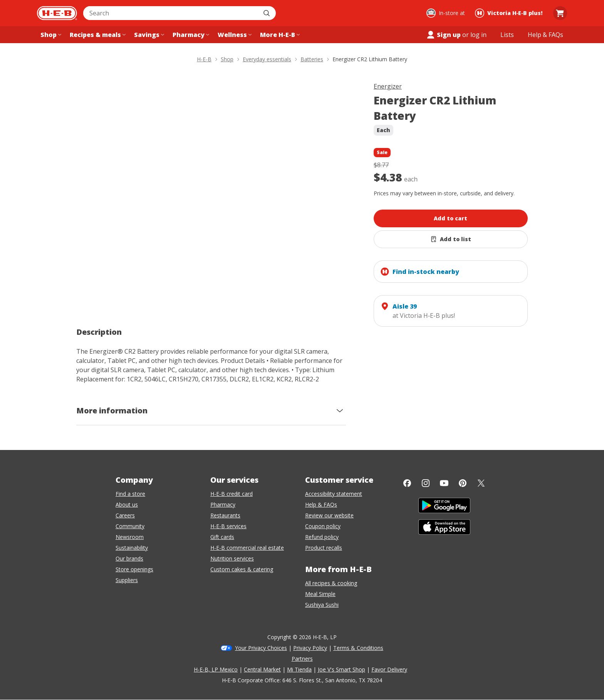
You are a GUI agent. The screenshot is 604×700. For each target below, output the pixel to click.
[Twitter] (481, 483)
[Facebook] (407, 483)
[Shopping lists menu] (507, 35)
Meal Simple (320, 594)
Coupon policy (323, 526)
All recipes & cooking (331, 583)
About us (127, 504)
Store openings (134, 569)
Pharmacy (223, 504)
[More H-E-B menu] (279, 35)
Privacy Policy (310, 648)
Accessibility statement (334, 494)
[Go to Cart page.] (560, 13)
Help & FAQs (321, 504)
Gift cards (222, 537)
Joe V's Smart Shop (341, 669)
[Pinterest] (463, 483)
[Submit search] (267, 13)
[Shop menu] (50, 35)
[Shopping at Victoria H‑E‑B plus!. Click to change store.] (510, 13)
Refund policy (322, 537)
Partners (302, 659)
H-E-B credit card (232, 494)
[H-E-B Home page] (57, 13)
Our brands (129, 558)
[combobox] (171, 13)
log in (478, 35)
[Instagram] (426, 483)
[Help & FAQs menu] (545, 35)
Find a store (130, 494)
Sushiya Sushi (322, 605)
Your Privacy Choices (261, 648)
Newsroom (130, 537)
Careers (125, 515)
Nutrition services (232, 558)
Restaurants (225, 515)
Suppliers (127, 580)
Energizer (388, 86)
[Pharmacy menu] (190, 35)
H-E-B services (228, 526)
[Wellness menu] (234, 35)
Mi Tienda (299, 669)
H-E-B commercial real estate (247, 548)
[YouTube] (444, 483)
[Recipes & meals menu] (97, 35)
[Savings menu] (148, 35)
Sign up (443, 35)
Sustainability (132, 548)
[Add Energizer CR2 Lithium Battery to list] (451, 239)
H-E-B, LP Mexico (216, 669)
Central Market (262, 669)
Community (130, 526)
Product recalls (324, 548)
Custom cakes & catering (242, 569)
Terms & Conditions (358, 648)
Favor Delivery (389, 669)
